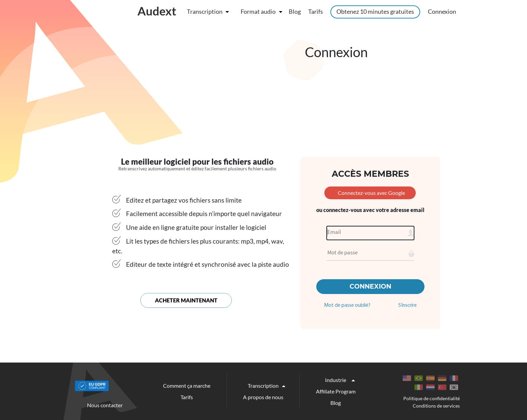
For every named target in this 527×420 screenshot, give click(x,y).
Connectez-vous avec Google (371, 193)
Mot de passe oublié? (347, 305)
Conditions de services (436, 406)
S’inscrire (408, 305)
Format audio (258, 11)
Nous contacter (105, 405)
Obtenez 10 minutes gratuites (375, 11)
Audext (157, 11)
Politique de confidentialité (432, 398)
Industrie (336, 380)
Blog (295, 11)
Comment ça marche (187, 386)
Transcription (205, 11)
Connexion (442, 11)
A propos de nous (263, 397)
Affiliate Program (336, 391)
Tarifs (316, 11)
